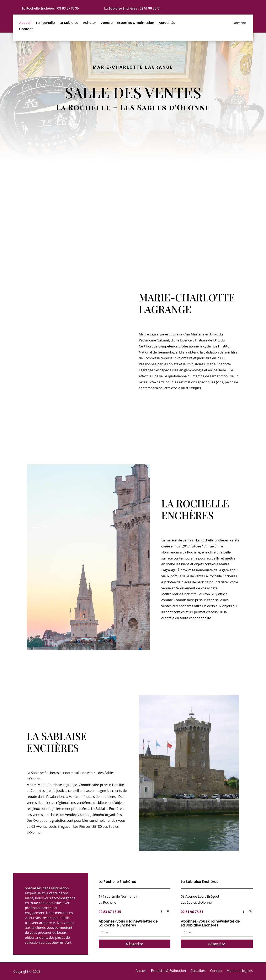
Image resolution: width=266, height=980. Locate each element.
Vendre (107, 23)
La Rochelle (45, 23)
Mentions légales (240, 971)
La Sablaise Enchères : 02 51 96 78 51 (132, 8)
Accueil (25, 23)
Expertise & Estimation (136, 23)
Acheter (89, 23)
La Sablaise (69, 23)
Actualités (167, 23)
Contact (26, 29)
